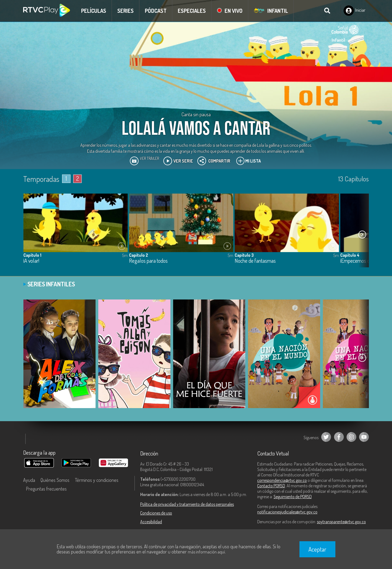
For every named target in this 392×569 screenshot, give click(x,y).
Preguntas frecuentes (46, 489)
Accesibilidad (151, 522)
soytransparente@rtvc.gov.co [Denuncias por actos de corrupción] (341, 522)
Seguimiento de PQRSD (293, 497)
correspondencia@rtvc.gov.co (282, 480)
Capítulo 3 (244, 255)
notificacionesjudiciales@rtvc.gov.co (287, 512)
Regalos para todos (148, 261)
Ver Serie (178, 161)
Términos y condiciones (97, 480)
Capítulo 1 (32, 255)
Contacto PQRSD (271, 486)
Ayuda (29, 480)
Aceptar (317, 549)
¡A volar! (31, 261)
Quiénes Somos (55, 480)
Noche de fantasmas (255, 261)
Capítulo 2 (139, 255)
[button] (362, 234)
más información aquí (206, 552)
